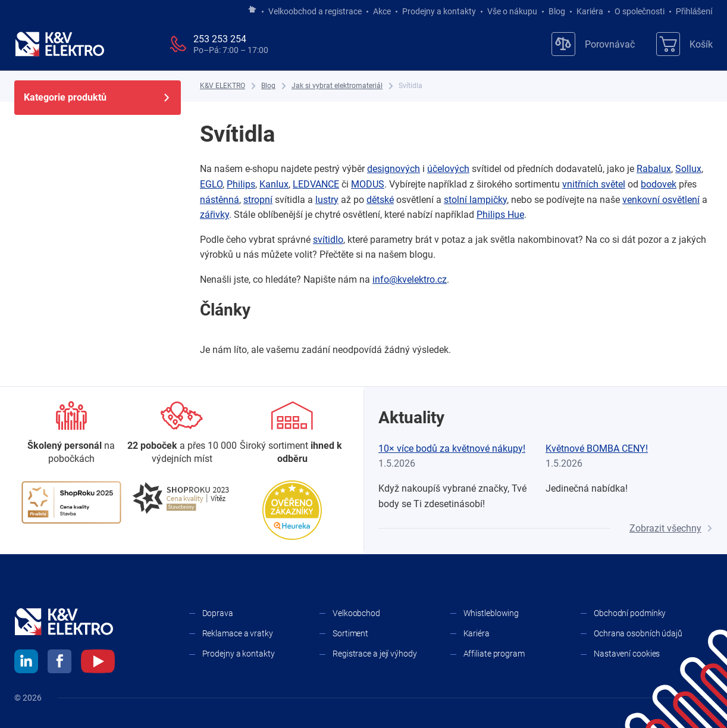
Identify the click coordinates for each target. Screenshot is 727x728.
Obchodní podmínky (630, 613)
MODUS (368, 184)
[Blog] (268, 86)
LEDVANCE (316, 184)
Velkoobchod (356, 613)
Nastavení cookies (627, 654)
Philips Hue (500, 215)
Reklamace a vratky (238, 633)
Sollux (688, 169)
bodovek (659, 184)
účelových (448, 169)
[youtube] (98, 663)
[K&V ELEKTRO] (59, 44)
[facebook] (59, 663)
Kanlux (274, 184)
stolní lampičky (475, 200)
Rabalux (654, 169)
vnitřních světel (594, 184)
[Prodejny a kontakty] (182, 434)
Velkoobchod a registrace (315, 11)
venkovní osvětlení (661, 200)
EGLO (211, 184)
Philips (241, 184)
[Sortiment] (292, 434)
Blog (557, 11)
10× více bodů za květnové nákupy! (452, 449)
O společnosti (640, 11)
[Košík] (684, 44)
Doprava (218, 613)
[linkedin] (26, 663)
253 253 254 (220, 39)
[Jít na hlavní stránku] (252, 10)
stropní (258, 200)
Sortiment (350, 633)
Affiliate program (494, 654)
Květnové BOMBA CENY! (597, 449)
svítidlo (328, 240)
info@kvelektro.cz (410, 279)
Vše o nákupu (512, 11)
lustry (327, 200)
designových (394, 169)
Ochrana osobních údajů (638, 633)
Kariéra (590, 11)
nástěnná (220, 200)
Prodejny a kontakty (439, 11)
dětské (380, 200)
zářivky (214, 215)
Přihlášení (691, 11)
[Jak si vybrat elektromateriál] (337, 86)
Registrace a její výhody (375, 654)
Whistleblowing (491, 613)
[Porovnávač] (593, 44)
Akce (382, 11)
